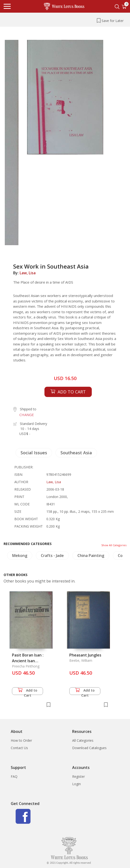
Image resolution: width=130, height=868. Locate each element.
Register (79, 776)
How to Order (21, 740)
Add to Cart (27, 691)
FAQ (14, 776)
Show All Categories (114, 545)
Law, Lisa (28, 273)
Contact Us (19, 748)
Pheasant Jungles (85, 655)
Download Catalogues (89, 748)
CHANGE (27, 415)
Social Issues (34, 453)
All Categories (83, 740)
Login (76, 784)
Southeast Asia (76, 453)
